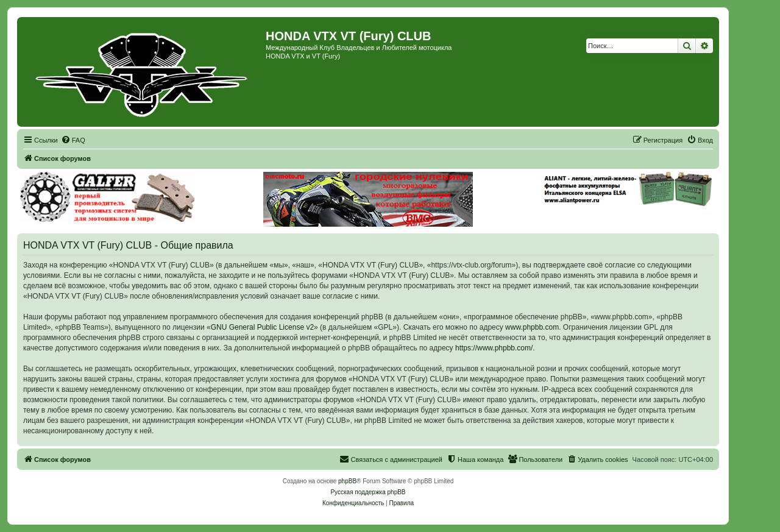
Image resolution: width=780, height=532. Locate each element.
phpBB (347, 481)
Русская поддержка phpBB (368, 492)
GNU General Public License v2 (262, 327)
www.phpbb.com (532, 327)
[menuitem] (73, 140)
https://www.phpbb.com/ (494, 348)
